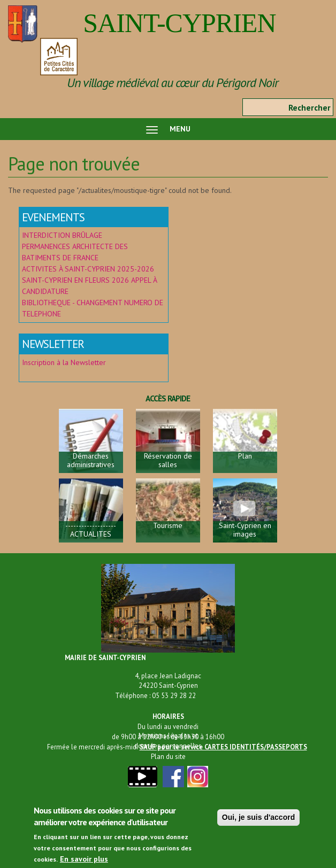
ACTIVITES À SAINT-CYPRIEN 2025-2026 (88, 269)
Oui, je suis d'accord (258, 823)
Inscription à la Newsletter (65, 362)
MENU (168, 129)
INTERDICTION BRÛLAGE (62, 235)
